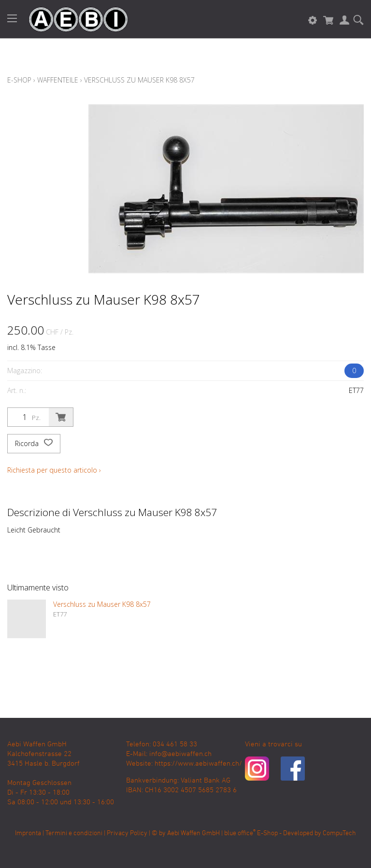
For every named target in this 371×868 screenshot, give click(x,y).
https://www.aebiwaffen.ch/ (198, 764)
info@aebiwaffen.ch (180, 754)
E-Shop (19, 80)
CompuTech (339, 833)
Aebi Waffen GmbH (193, 833)
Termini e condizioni (74, 833)
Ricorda (34, 444)
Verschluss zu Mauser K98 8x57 (139, 80)
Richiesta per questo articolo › (54, 470)
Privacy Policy (127, 833)
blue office (240, 833)
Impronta (28, 833)
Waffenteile (58, 80)
